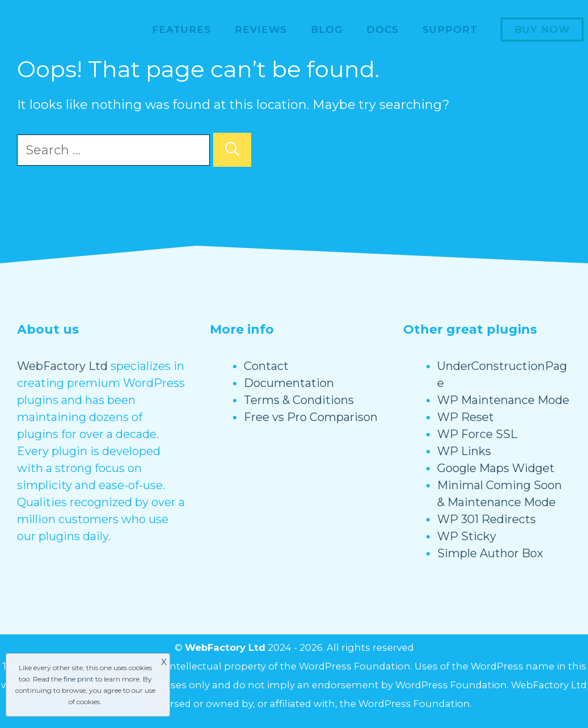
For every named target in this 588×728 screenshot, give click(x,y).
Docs (382, 30)
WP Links (464, 451)
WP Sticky (467, 536)
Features (181, 30)
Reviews (261, 30)
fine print (79, 679)
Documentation (289, 383)
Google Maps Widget (496, 468)
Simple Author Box (490, 553)
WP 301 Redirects (487, 519)
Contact (266, 366)
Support (450, 30)
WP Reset (466, 417)
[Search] (232, 150)
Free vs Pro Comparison (311, 417)
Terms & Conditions (299, 400)
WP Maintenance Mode (503, 400)
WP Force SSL (477, 434)
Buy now (542, 30)
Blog (327, 30)
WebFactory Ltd (62, 366)
